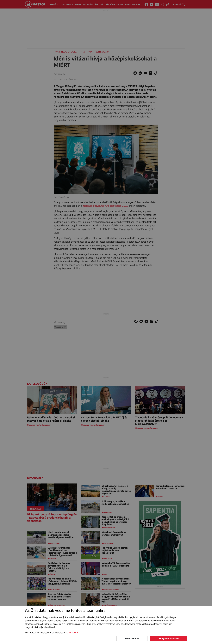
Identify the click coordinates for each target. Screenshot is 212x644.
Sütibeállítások (132, 638)
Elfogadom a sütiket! (169, 638)
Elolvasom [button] (73, 633)
